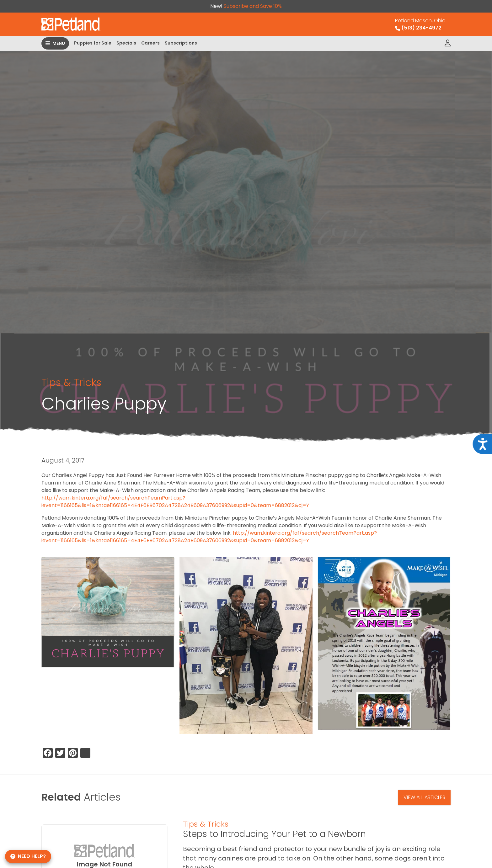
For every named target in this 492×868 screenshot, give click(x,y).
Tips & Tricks (71, 382)
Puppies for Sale (93, 43)
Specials (126, 43)
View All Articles (424, 797)
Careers (150, 43)
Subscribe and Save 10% (253, 6)
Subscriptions (181, 43)
